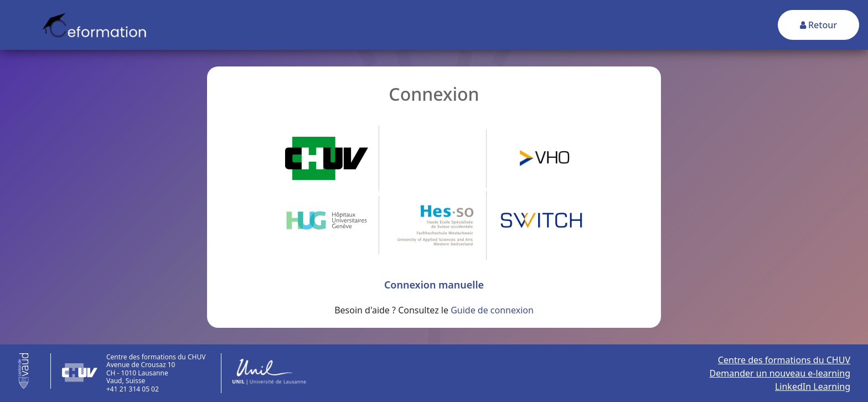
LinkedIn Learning (813, 386)
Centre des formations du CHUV (784, 360)
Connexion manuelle (434, 285)
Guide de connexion (492, 310)
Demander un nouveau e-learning (780, 373)
